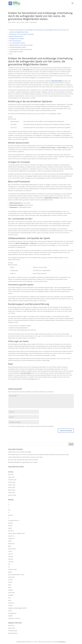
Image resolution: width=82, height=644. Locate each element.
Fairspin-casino (12, 569)
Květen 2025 (12, 485)
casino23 (11, 559)
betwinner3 (11, 544)
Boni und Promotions (15, 41)
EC (9, 567)
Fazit (11, 54)
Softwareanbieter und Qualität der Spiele (21, 45)
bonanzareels (12, 549)
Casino (10, 551)
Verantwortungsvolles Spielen (18, 47)
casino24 (11, 562)
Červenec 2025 (12, 480)
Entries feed (12, 628)
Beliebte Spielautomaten (16, 36)
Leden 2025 (11, 493)
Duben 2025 (12, 487)
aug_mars (11, 531)
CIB (9, 564)
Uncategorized (12, 613)
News (27, 22)
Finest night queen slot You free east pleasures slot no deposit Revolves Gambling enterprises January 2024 (38, 455)
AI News (10, 523)
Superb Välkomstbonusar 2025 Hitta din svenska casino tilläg (25, 457)
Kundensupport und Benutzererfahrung (21, 49)
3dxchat (10, 515)
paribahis (11, 595)
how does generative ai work (16, 575)
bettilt (10, 541)
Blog (9, 546)
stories (10, 611)
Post (9, 598)
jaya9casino (11, 577)
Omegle (10, 590)
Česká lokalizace (13, 633)
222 (9, 510)
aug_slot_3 (11, 536)
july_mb (10, 580)
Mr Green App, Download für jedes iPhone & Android (23, 460)
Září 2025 (11, 475)
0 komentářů (33, 22)
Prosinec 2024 (12, 495)
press (10, 600)
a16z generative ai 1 (14, 520)
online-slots (11, 593)
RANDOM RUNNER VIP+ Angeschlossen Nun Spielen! (23, 462)
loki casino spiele (57, 81)
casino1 (10, 554)
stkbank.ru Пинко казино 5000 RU (17, 608)
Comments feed (13, 631)
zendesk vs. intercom (14, 618)
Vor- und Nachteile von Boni (17, 43)
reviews (10, 605)
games (10, 572)
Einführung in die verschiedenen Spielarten (22, 34)
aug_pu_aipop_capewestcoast (16, 533)
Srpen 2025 (11, 477)
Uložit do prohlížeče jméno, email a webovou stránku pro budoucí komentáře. (32, 426)
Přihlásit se (11, 626)
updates (11, 616)
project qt (11, 603)
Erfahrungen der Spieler (16, 52)
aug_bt (10, 528)
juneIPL (10, 582)
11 (9, 505)
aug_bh (10, 526)
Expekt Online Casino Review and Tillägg (20, 452)
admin (14, 22)
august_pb (11, 538)
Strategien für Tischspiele (17, 39)
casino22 (11, 556)
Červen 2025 (12, 482)
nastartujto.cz (62, 642)
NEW (10, 585)
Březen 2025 (12, 490)
